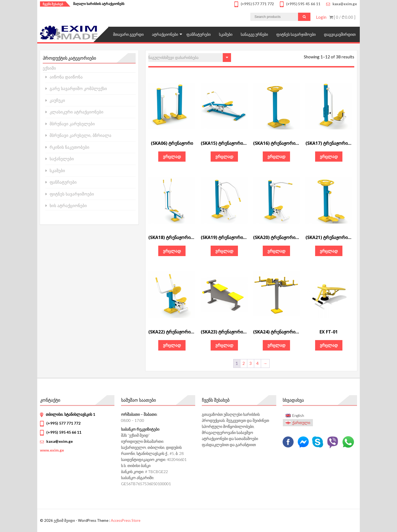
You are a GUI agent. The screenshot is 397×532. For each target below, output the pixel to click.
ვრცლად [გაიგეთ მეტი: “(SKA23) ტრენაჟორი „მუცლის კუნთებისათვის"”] (224, 345)
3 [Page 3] (250, 363)
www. (52, 450)
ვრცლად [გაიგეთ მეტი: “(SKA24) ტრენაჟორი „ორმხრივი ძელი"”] (276, 345)
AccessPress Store (126, 520)
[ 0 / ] (342, 17)
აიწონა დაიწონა (66, 77)
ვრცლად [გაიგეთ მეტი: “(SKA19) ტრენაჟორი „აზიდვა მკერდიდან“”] (224, 251)
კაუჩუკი (57, 100)
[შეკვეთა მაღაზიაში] (190, 58)
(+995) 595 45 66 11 (64, 432)
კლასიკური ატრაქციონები (77, 112)
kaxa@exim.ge (60, 441)
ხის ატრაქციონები (68, 206)
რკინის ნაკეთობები (69, 147)
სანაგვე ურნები (254, 34)
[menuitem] (298, 415)
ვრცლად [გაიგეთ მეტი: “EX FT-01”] (329, 345)
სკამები (226, 34)
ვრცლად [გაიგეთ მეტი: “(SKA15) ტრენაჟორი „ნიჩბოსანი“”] (224, 156)
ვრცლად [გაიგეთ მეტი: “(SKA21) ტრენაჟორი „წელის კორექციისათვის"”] (329, 251)
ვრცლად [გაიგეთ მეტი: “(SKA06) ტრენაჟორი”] (172, 156)
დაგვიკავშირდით (340, 34)
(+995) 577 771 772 (63, 423)
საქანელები (62, 159)
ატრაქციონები (165, 34)
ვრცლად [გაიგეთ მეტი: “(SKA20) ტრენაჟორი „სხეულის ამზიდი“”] (276, 251)
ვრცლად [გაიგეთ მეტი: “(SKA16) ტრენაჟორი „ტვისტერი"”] (276, 156)
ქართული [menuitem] (301, 423)
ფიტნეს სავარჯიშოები (296, 34)
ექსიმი (49, 68)
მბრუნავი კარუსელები (72, 124)
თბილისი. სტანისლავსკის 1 (70, 414)
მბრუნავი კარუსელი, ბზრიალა (81, 135)
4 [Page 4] (257, 363)
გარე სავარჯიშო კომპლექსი (78, 89)
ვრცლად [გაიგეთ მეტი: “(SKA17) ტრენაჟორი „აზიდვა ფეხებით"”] (329, 156)
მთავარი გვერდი (128, 34)
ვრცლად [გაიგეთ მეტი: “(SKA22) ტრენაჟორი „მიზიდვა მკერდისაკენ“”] (172, 345)
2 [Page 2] (244, 363)
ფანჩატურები (198, 34)
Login (321, 17)
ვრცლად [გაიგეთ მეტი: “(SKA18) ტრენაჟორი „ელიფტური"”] (172, 251)
